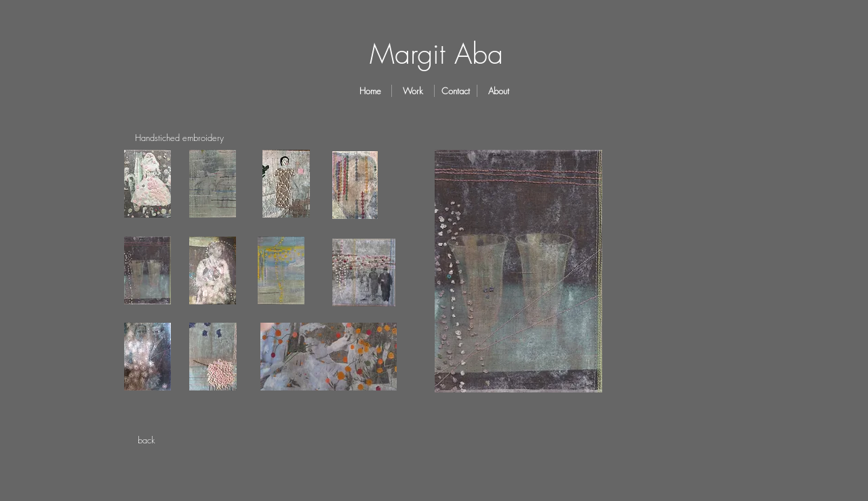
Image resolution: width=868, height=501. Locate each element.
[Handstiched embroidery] (179, 138)
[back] (146, 440)
